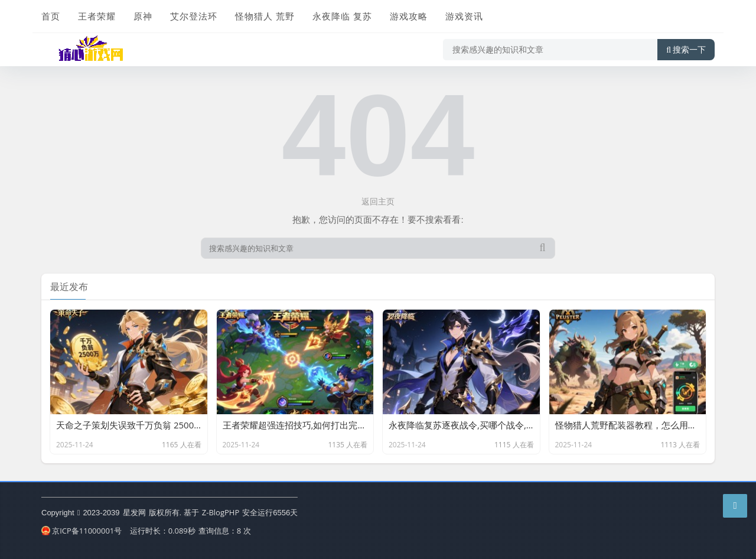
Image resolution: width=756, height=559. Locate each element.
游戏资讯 (464, 16)
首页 (51, 16)
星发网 (134, 512)
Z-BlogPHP (221, 512)
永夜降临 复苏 (342, 16)
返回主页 (378, 201)
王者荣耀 (97, 16)
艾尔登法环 (194, 16)
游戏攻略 (409, 16)
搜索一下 (686, 50)
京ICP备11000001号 (82, 531)
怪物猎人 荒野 (265, 16)
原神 (143, 16)
